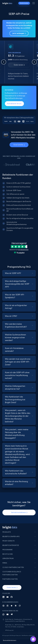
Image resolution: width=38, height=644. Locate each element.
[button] (12, 587)
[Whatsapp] (3, 614)
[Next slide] (34, 62)
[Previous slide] (4, 62)
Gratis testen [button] (24, 3)
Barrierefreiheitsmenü (10, 640)
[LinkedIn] (3, 597)
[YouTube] (7, 597)
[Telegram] (12, 614)
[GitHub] (12, 597)
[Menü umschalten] (34, 4)
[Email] (7, 614)
